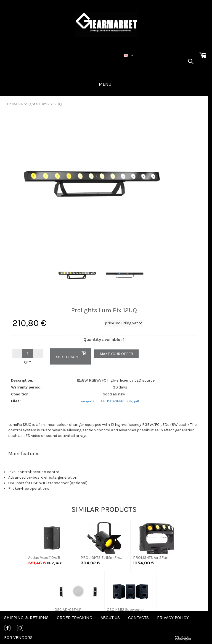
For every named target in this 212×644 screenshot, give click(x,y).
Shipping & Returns (26, 618)
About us (110, 618)
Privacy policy (173, 618)
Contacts (138, 618)
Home (12, 104)
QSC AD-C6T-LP (68, 610)
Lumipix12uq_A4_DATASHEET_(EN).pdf (109, 401)
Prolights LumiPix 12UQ (41, 104)
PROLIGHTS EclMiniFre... (101, 558)
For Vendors (18, 638)
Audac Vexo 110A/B (44, 558)
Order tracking (75, 618)
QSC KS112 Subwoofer (125, 610)
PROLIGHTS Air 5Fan (151, 558)
